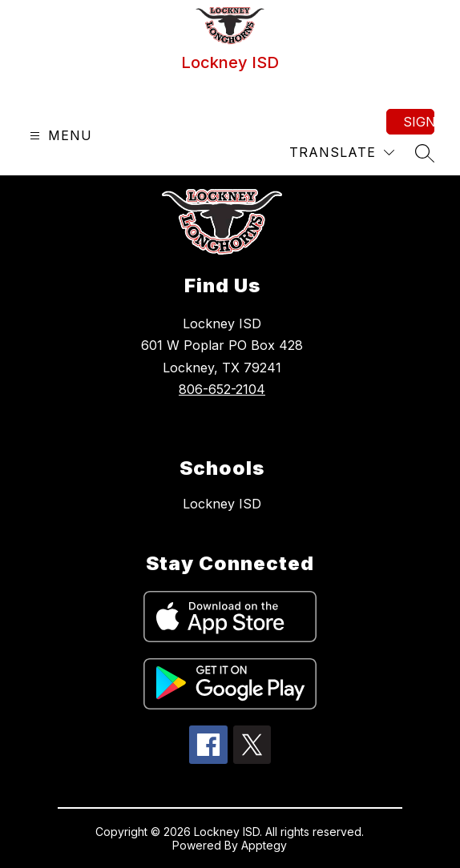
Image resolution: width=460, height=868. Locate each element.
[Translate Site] (342, 153)
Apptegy (264, 845)
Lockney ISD (222, 504)
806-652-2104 (222, 389)
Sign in (419, 122)
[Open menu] (59, 136)
